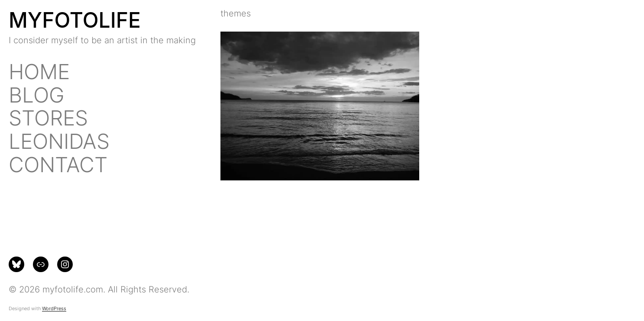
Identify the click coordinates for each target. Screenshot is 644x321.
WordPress (54, 308)
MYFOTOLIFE (75, 20)
